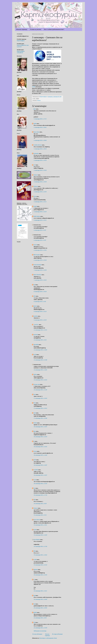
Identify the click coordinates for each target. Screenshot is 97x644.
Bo (34, 441)
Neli (34, 622)
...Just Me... (36, 325)
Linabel (35, 206)
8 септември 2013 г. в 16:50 (40, 292)
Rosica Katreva (37, 520)
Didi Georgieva (37, 255)
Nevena (35, 451)
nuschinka (36, 470)
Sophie (35, 124)
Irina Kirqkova (37, 540)
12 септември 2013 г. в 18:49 (40, 350)
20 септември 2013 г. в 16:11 (40, 591)
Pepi (34, 595)
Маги (35, 431)
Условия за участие (36, 29)
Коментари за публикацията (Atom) (48, 638)
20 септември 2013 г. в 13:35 (40, 575)
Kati (34, 285)
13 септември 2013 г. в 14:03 (40, 370)
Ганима (35, 245)
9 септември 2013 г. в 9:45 (40, 302)
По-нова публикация (37, 634)
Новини (39, 100)
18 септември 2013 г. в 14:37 (40, 475)
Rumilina (35, 316)
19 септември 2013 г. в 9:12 (40, 515)
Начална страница (22, 29)
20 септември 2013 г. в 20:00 (40, 599)
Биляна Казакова (37, 265)
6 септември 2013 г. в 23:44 (40, 260)
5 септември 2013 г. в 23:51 (40, 220)
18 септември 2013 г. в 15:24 (40, 484)
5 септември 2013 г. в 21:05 (40, 192)
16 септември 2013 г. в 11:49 (40, 390)
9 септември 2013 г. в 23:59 (40, 320)
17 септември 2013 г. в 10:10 (40, 398)
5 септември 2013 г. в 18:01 (40, 127)
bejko (35, 109)
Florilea (35, 423)
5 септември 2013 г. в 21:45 (40, 212)
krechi (35, 355)
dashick (35, 612)
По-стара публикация (57, 634)
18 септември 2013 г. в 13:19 (40, 437)
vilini (35, 296)
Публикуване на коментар (40, 631)
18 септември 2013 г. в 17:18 (40, 495)
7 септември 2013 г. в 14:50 (40, 270)
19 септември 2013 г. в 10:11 (40, 525)
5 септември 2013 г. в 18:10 (40, 149)
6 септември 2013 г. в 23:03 (40, 250)
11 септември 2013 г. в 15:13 (40, 330)
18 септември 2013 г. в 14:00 (40, 455)
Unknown (36, 175)
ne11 (34, 165)
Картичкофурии (21, 41)
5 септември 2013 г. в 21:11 (40, 202)
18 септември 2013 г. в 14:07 (40, 465)
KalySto (35, 306)
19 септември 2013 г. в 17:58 (40, 546)
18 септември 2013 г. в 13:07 (40, 427)
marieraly (36, 335)
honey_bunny (36, 132)
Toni (34, 488)
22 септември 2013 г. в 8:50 (40, 618)
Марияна (36, 569)
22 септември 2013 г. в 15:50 (40, 628)
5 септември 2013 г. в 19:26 (40, 170)
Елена (35, 480)
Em (34, 580)
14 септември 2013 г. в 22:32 (40, 380)
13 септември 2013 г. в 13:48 (40, 360)
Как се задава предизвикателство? (54, 29)
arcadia (35, 560)
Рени (35, 394)
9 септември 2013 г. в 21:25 (40, 311)
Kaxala (35, 530)
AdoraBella (36, 345)
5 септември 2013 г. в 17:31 (40, 119)
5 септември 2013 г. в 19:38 (40, 182)
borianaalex (36, 153)
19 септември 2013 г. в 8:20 (40, 504)
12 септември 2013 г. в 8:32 (40, 340)
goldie (35, 460)
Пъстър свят (37, 384)
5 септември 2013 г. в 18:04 (40, 140)
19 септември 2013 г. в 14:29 (40, 535)
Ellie (34, 500)
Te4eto (35, 196)
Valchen (35, 374)
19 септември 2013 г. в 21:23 (40, 565)
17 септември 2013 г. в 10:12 (40, 408)
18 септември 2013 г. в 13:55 (40, 447)
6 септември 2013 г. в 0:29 (40, 230)
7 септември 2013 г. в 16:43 (40, 280)
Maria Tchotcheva (37, 275)
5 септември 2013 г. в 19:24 (40, 160)
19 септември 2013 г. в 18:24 (40, 555)
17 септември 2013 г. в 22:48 (40, 418)
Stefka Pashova (37, 216)
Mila (34, 551)
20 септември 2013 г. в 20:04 (40, 608)
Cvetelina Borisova (38, 145)
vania (35, 413)
